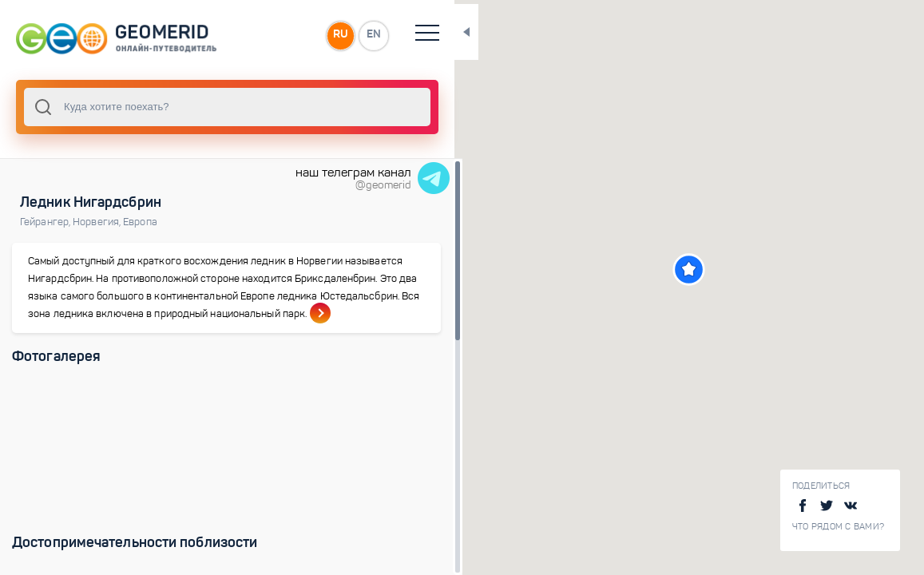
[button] (678, 270)
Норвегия (98, 222)
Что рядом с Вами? (838, 527)
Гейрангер (46, 222)
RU (317, 35)
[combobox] (216, 107)
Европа (140, 222)
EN (351, 35)
